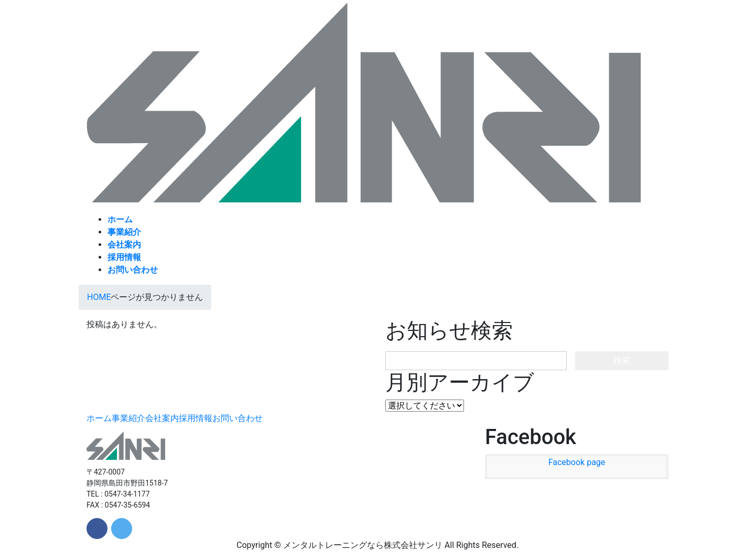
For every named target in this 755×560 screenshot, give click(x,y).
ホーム (99, 418)
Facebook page (577, 462)
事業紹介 (128, 418)
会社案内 (162, 418)
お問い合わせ (238, 418)
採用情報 (196, 418)
